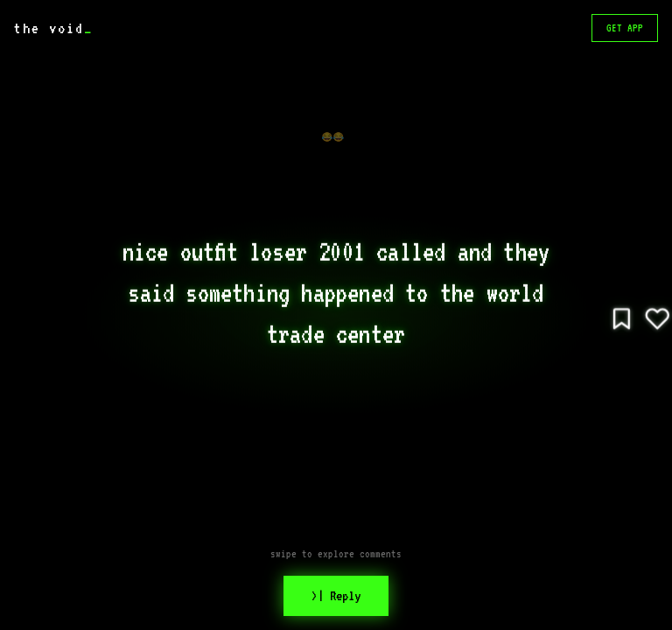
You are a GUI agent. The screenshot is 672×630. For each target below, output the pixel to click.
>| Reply (336, 596)
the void (53, 28)
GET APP (625, 28)
